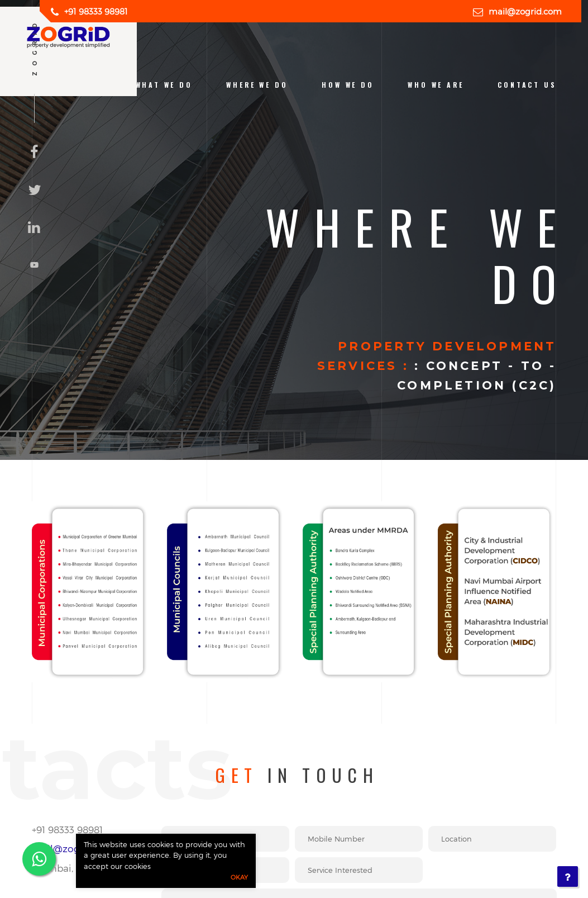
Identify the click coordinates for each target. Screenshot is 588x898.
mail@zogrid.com (525, 11)
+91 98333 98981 (96, 11)
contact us (527, 85)
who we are (436, 85)
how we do (348, 85)
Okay (239, 877)
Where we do (257, 85)
